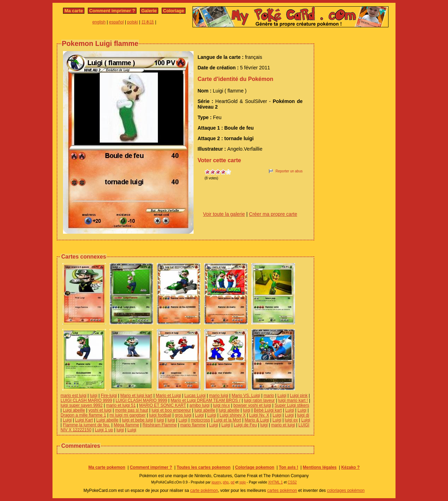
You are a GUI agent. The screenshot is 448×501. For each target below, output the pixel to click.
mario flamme (193, 425)
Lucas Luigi (195, 396)
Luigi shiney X (233, 415)
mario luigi (219, 396)
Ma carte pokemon (107, 467)
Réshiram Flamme (160, 425)
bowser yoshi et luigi (252, 405)
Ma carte (74, 11)
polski (132, 22)
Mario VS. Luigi (246, 396)
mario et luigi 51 (121, 405)
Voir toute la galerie (224, 214)
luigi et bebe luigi (137, 420)
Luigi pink (299, 396)
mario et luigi (283, 425)
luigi (94, 396)
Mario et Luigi (168, 396)
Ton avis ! (289, 467)
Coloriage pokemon (255, 467)
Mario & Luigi (257, 420)
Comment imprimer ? (112, 11)
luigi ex (291, 420)
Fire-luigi (109, 396)
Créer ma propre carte (273, 214)
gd (233, 482)
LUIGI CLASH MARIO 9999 (86, 400)
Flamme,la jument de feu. (86, 425)
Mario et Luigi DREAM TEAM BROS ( (205, 400)
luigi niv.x (221, 405)
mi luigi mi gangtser (128, 415)
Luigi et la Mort (227, 420)
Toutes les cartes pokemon (204, 467)
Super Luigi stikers (292, 405)
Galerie (149, 11)
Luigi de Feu (245, 425)
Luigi (282, 396)
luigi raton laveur (259, 400)
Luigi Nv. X (259, 415)
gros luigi (183, 415)
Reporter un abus (289, 171)
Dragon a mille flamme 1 (83, 415)
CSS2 (292, 482)
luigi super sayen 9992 (82, 405)
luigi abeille (205, 410)
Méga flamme (127, 425)
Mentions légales (320, 467)
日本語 (148, 22)
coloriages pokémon (346, 490)
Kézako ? (351, 467)
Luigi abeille (74, 410)
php (226, 482)
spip (243, 482)
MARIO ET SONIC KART (162, 405)
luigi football (160, 415)
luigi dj (303, 415)
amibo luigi (199, 405)
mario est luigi (73, 396)
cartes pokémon (282, 490)
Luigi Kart (84, 420)
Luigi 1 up (104, 430)
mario (269, 396)
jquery (216, 482)
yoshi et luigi (100, 410)
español (117, 22)
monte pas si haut (131, 410)
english (99, 22)
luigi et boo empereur (171, 410)
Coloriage (174, 11)
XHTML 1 (275, 482)
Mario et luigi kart (136, 396)
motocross (200, 420)
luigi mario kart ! (293, 400)
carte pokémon (204, 490)
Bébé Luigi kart (268, 410)
